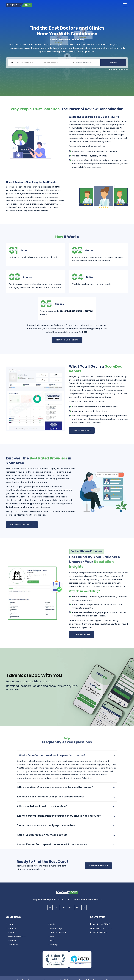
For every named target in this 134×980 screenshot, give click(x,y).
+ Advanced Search (118, 70)
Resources (13, 941)
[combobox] (32, 63)
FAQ (52, 941)
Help (52, 937)
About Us (12, 929)
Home (11, 925)
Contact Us (13, 945)
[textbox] (52, 63)
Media (53, 925)
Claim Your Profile (82, 635)
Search (113, 62)
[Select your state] (14, 63)
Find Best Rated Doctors (22, 525)
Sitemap (54, 945)
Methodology (56, 929)
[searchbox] (32, 63)
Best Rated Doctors (17, 937)
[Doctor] (87, 63)
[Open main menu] (125, 5)
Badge (11, 933)
